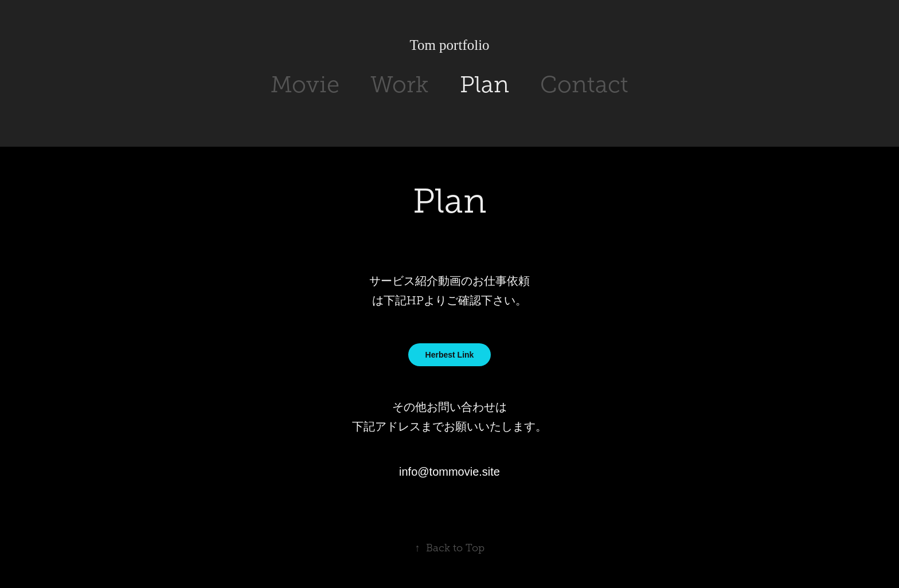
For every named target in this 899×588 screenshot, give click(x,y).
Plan (484, 85)
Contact (584, 85)
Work (399, 85)
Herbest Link (450, 355)
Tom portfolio (449, 45)
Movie (305, 85)
